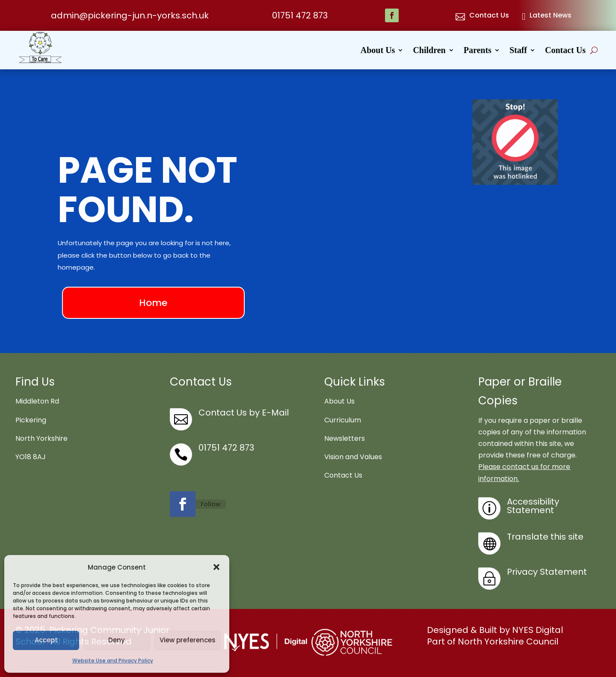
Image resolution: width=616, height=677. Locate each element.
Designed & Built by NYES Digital (495, 630)
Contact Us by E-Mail (244, 413)
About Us (378, 51)
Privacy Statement (547, 572)
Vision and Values (353, 457)
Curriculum (343, 420)
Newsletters (345, 438)
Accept (46, 640)
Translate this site (545, 537)
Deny (117, 640)
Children (429, 51)
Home (153, 303)
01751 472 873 (300, 15)
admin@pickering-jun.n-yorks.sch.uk (130, 15)
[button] (216, 567)
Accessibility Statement (533, 506)
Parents (478, 51)
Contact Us (565, 51)
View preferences (188, 640)
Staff (518, 51)
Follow (211, 504)
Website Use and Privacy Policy (113, 661)
